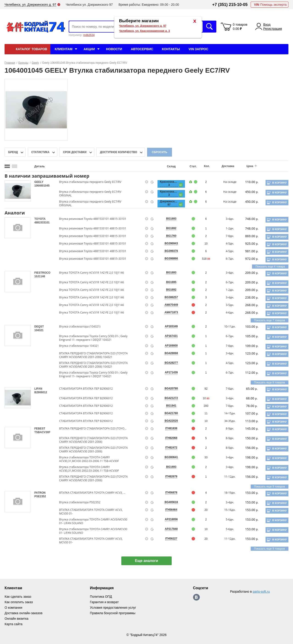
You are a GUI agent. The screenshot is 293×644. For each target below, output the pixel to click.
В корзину (279, 183)
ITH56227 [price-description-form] (171, 539)
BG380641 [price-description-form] (171, 457)
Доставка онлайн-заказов (23, 613)
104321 (39, 330)
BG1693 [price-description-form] (171, 219)
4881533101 (42, 223)
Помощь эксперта (270, 5)
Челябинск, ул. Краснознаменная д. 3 (144, 31)
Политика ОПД (101, 597)
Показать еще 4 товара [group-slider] (270, 267)
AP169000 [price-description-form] (171, 346)
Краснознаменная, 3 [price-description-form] (169, 183)
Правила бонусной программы (113, 613)
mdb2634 (89, 35)
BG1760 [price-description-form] (171, 236)
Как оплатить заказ (19, 602)
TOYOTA (40, 219)
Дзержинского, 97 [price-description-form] (169, 203)
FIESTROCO (42, 273)
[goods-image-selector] (18, 191)
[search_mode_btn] (7, 166)
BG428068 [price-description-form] (171, 353)
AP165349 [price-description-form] (171, 326)
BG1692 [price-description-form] (171, 228)
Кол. (207, 166)
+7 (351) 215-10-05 (230, 5)
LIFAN (38, 389)
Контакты (171, 49)
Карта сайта (14, 624)
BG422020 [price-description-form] (171, 421)
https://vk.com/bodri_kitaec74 (196, 597)
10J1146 (40, 276)
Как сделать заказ (18, 597)
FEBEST (40, 429)
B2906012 (41, 392)
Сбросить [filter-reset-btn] (160, 152)
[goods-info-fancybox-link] (147, 182)
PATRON (40, 493)
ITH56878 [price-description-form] (171, 493)
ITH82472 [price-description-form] (171, 448)
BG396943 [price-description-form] (171, 243)
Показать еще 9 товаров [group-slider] (270, 383)
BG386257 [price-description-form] (171, 297)
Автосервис (142, 49)
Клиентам (64, 49)
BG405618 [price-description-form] (171, 502)
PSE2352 (40, 496)
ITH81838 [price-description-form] (171, 428)
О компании (13, 608)
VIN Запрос (198, 49)
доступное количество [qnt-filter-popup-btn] (119, 152)
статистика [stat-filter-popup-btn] (40, 152)
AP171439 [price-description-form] (171, 372)
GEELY (39, 182)
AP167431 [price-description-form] (171, 336)
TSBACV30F (42, 432)
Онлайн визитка (16, 619)
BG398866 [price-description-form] (171, 259)
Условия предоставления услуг (113, 608)
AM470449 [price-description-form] (171, 305)
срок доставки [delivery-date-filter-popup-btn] (75, 152)
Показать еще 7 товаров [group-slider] (270, 320)
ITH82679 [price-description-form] (171, 476)
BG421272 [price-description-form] (171, 398)
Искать (209, 27)
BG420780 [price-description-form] (171, 388)
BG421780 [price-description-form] (171, 413)
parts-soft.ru (261, 592)
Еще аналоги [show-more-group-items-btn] (146, 561)
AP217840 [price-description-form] (171, 529)
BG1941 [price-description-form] (171, 406)
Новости (114, 49)
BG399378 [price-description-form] (171, 251)
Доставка (228, 166)
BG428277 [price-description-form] (171, 363)
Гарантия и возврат (104, 602)
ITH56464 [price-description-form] (171, 510)
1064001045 (42, 186)
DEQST (39, 327)
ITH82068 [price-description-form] (171, 438)
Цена (250, 166)
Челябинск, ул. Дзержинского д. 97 (143, 26)
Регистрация (273, 29)
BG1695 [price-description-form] (171, 282)
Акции (89, 49)
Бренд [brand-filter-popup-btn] (13, 152)
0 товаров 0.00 (240, 27)
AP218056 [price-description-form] (171, 519)
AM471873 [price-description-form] (171, 312)
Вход (267, 25)
